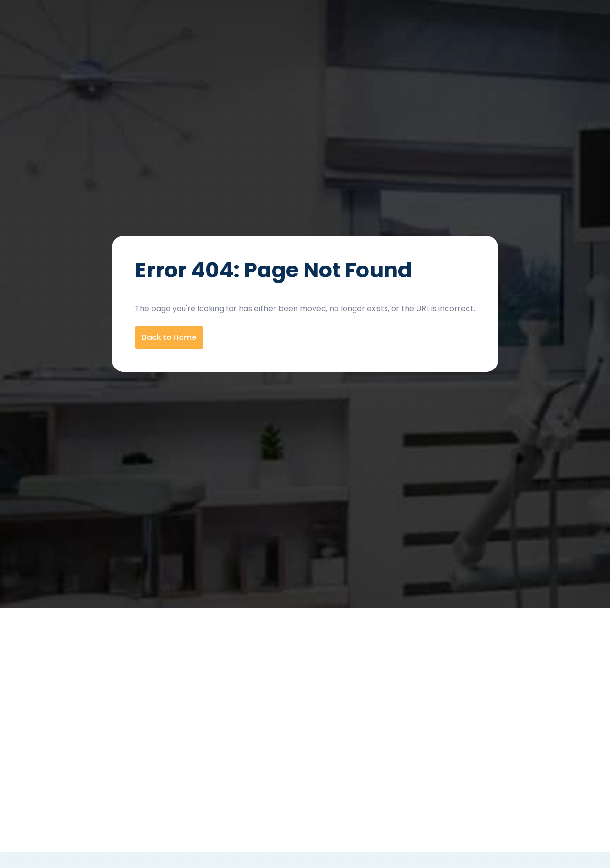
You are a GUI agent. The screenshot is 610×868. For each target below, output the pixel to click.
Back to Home (169, 337)
